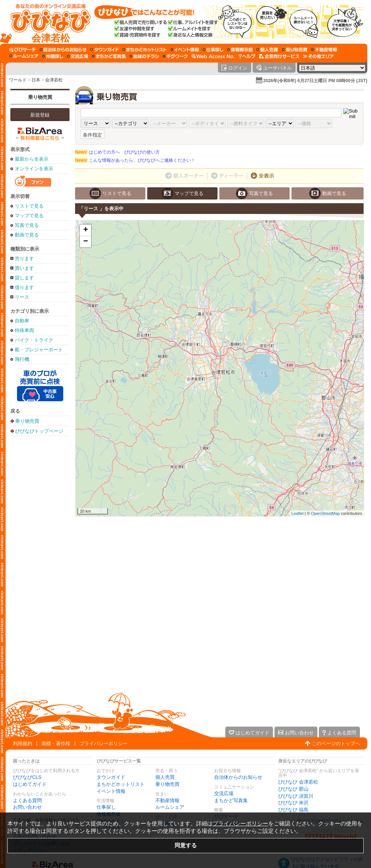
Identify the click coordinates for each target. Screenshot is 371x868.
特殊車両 (24, 330)
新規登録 (40, 115)
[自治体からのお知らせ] (63, 50)
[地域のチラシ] (144, 56)
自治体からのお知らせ (238, 777)
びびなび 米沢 (293, 803)
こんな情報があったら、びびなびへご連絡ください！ (135, 160)
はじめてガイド (30, 784)
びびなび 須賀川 (296, 796)
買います (24, 268)
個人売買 (165, 777)
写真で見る (27, 225)
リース (22, 297)
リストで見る (29, 206)
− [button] (86, 242)
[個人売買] (267, 50)
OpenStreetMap (326, 513)
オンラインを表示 (34, 169)
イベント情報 (111, 791)
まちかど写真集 (231, 800)
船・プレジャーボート (39, 350)
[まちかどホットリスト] (145, 50)
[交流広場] (77, 56)
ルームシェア (170, 807)
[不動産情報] (324, 50)
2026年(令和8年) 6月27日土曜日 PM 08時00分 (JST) (315, 81)
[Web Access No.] (213, 56)
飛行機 (22, 359)
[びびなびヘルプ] (247, 56)
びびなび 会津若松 (298, 782)
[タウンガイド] (104, 50)
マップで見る (29, 216)
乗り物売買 (40, 97)
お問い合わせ (27, 807)
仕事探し (106, 807)
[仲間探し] (53, 56)
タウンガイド (111, 777)
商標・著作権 (56, 743)
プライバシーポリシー (104, 743)
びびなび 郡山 (293, 789)
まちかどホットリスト (121, 784)
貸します (24, 278)
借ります (24, 287)
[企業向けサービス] (279, 56)
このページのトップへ (336, 743)
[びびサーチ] (23, 50)
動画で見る (27, 235)
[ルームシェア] (24, 56)
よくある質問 (27, 800)
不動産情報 (167, 800)
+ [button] (86, 230)
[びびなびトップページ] (47, 22)
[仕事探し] (213, 50)
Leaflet (298, 513)
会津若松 (54, 80)
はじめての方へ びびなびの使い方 (117, 152)
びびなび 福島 (293, 810)
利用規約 (23, 743)
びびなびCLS (27, 777)
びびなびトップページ (39, 431)
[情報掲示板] (240, 50)
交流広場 (224, 793)
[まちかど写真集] (109, 56)
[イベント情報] (185, 50)
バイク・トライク (34, 340)
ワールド (18, 80)
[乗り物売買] (295, 50)
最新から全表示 (32, 159)
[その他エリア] (318, 56)
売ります (24, 259)
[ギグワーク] (175, 56)
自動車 (22, 321)
